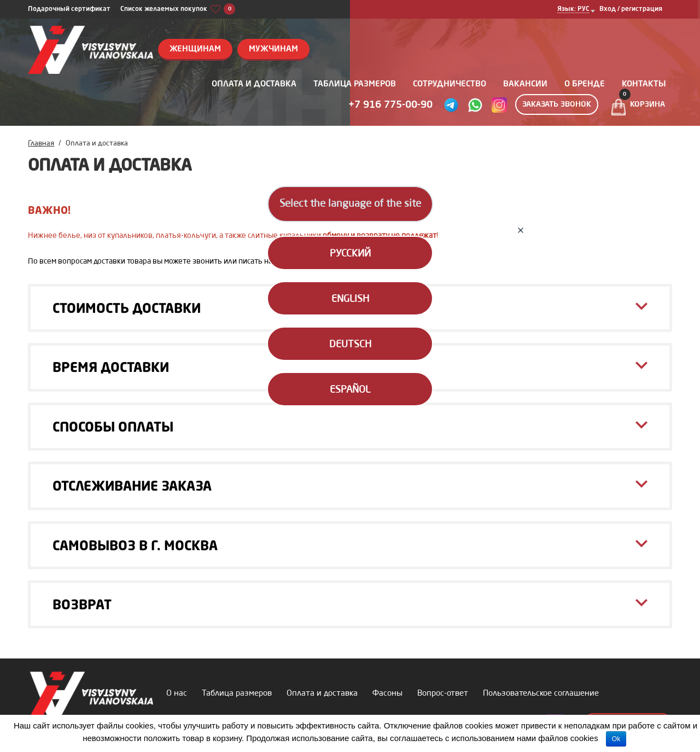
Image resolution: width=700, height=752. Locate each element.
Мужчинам (273, 49)
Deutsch (350, 345)
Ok (616, 739)
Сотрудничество (450, 84)
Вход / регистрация (631, 9)
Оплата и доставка (254, 84)
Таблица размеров (355, 84)
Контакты (644, 84)
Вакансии (525, 84)
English (350, 299)
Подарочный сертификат (69, 9)
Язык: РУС (573, 10)
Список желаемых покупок (178, 9)
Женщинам (195, 49)
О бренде (585, 84)
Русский (350, 254)
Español (350, 390)
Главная (41, 144)
